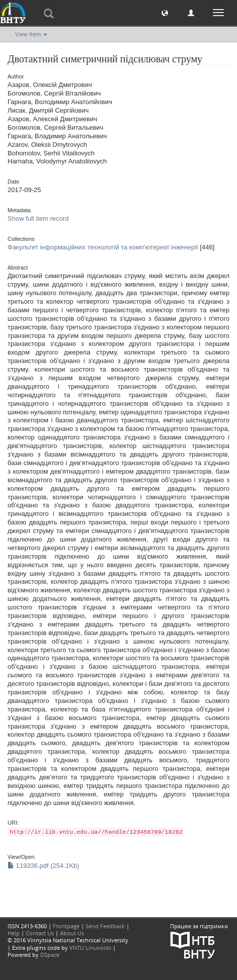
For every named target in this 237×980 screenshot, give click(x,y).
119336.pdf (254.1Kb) (43, 866)
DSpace (50, 955)
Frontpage (66, 926)
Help (14, 933)
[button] (165, 12)
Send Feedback (105, 926)
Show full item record (38, 218)
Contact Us (40, 933)
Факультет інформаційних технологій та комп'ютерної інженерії (103, 247)
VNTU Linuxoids (90, 948)
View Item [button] (31, 34)
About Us (72, 933)
